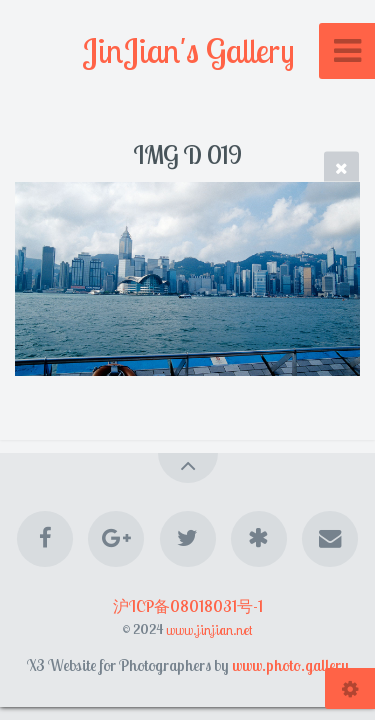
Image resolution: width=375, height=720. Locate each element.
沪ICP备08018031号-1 (188, 606)
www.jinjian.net (209, 629)
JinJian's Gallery (188, 50)
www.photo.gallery (290, 665)
